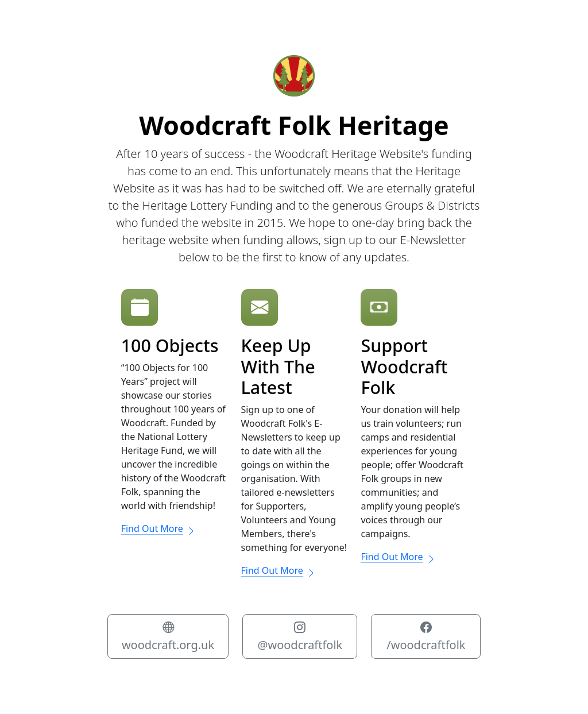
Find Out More (158, 528)
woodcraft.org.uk (168, 636)
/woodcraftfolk (426, 636)
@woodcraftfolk (300, 636)
